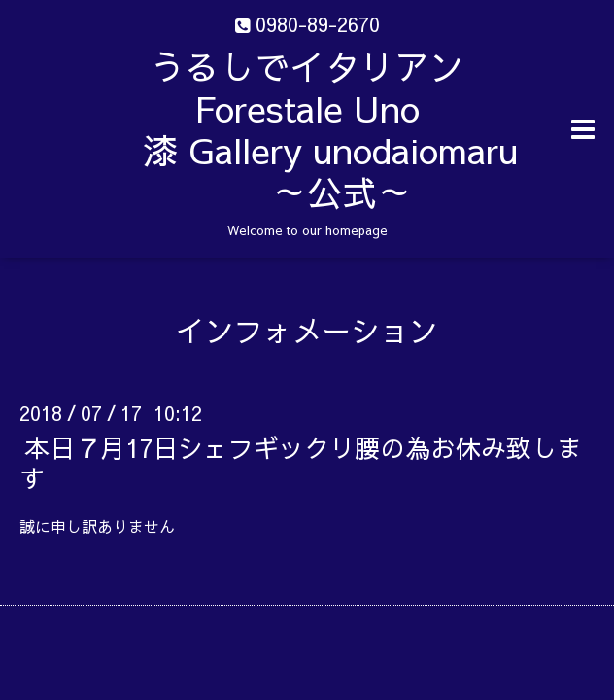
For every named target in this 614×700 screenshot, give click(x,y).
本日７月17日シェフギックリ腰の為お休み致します (301, 462)
